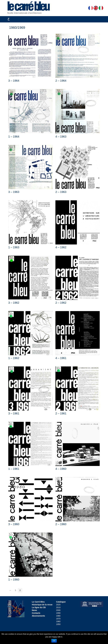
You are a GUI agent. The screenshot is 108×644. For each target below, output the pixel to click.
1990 (58, 613)
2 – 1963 (61, 192)
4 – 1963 (61, 137)
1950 (58, 624)
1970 (58, 619)
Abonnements (38, 616)
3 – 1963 (14, 192)
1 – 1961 (14, 469)
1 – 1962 (14, 358)
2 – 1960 (61, 524)
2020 (58, 605)
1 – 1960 (14, 580)
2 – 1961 (61, 413)
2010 (58, 607)
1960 (58, 621)
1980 (58, 616)
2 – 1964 (61, 81)
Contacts (36, 613)
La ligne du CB (39, 607)
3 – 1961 (14, 413)
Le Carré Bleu (38, 602)
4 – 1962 (61, 247)
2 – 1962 (61, 303)
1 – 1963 (14, 247)
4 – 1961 (61, 358)
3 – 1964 (14, 81)
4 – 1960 (61, 469)
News (35, 610)
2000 (58, 610)
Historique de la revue (42, 605)
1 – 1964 (14, 137)
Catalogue (61, 602)
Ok (54, 641)
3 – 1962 (14, 303)
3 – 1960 (14, 524)
